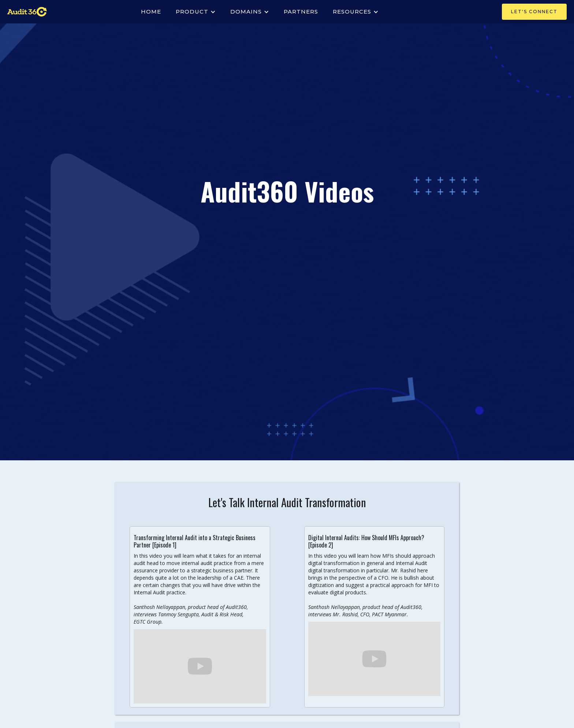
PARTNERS (301, 12)
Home (151, 12)
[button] (196, 12)
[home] (27, 12)
